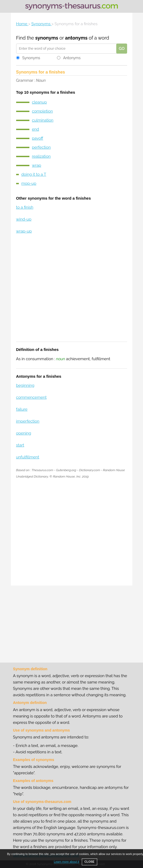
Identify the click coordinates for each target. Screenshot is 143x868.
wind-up (24, 219)
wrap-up (24, 231)
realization (41, 156)
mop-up (29, 183)
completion (43, 111)
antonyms (76, 38)
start (20, 445)
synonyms (47, 38)
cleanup (39, 102)
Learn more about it (66, 862)
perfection (41, 147)
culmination (43, 120)
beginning (25, 385)
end (36, 129)
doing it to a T (34, 174)
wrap (37, 165)
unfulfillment (28, 457)
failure (22, 409)
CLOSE (90, 862)
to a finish (25, 207)
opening (24, 433)
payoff (38, 138)
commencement (31, 397)
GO (122, 49)
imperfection (28, 421)
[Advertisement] (72, 291)
